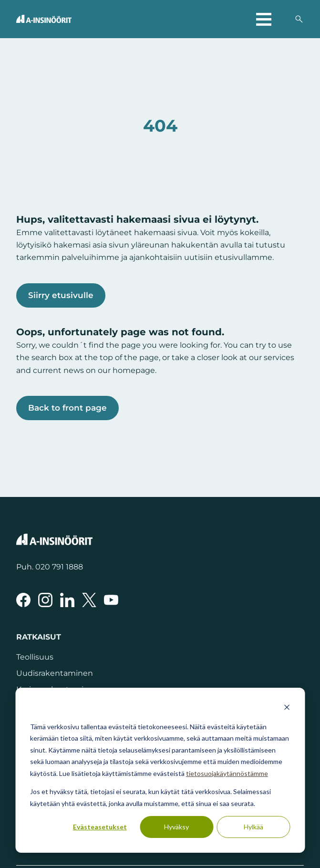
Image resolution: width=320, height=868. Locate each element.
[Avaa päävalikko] (264, 19)
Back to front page (67, 408)
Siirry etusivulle (61, 295)
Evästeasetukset (100, 827)
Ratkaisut (39, 637)
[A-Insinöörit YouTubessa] (111, 600)
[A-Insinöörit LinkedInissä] (67, 600)
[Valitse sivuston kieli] (283, 19)
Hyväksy (176, 827)
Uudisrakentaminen (55, 673)
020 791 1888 (59, 567)
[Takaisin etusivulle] (44, 19)
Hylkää (253, 827)
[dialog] (160, 770)
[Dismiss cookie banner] (287, 708)
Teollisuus (35, 657)
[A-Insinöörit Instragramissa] (45, 600)
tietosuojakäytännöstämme (227, 773)
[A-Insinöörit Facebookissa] (23, 600)
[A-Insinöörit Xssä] (89, 600)
